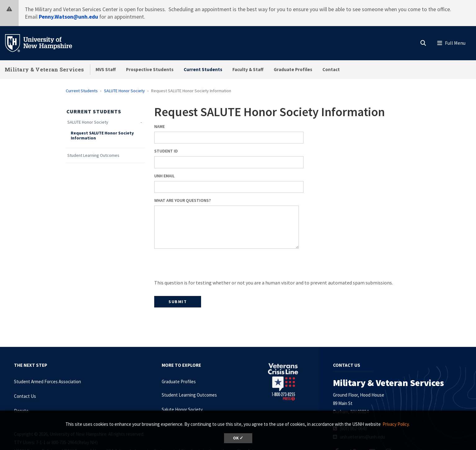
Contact (331, 69)
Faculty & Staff (248, 69)
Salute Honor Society (182, 409)
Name (159, 126)
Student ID (166, 151)
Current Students (203, 69)
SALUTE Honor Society (124, 91)
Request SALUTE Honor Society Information (102, 136)
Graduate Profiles (293, 69)
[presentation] (201, 266)
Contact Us (25, 396)
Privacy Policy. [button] (396, 424)
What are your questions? (182, 200)
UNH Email (164, 176)
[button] (423, 42)
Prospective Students (150, 69)
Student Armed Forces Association (47, 382)
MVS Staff (106, 69)
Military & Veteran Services (44, 69)
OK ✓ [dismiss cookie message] (238, 438)
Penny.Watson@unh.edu (68, 17)
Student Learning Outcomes (93, 155)
